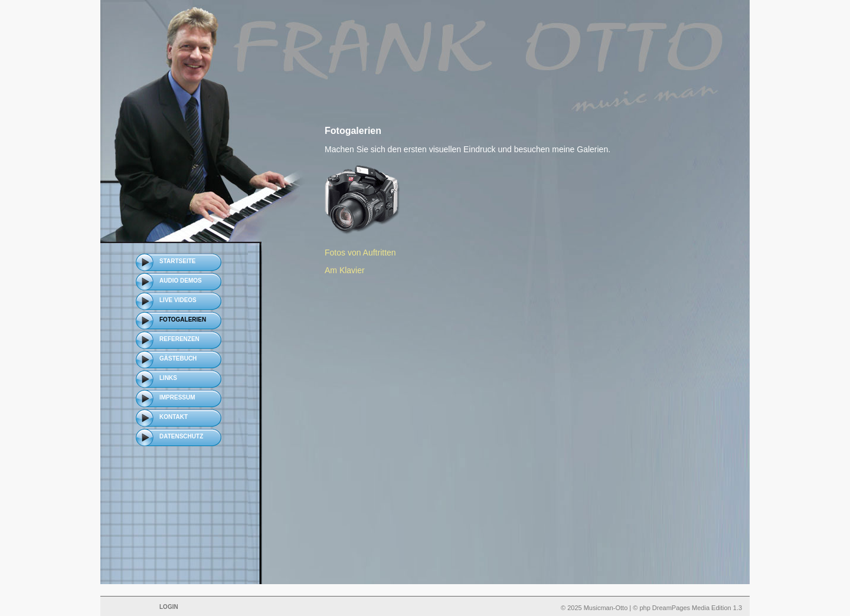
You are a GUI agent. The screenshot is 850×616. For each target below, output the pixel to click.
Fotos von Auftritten (360, 253)
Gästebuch (178, 358)
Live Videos (178, 300)
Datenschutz (181, 436)
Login (169, 607)
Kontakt (174, 417)
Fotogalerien (183, 320)
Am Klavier (345, 270)
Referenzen (179, 339)
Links (168, 378)
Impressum (177, 397)
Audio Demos (181, 281)
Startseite (177, 261)
